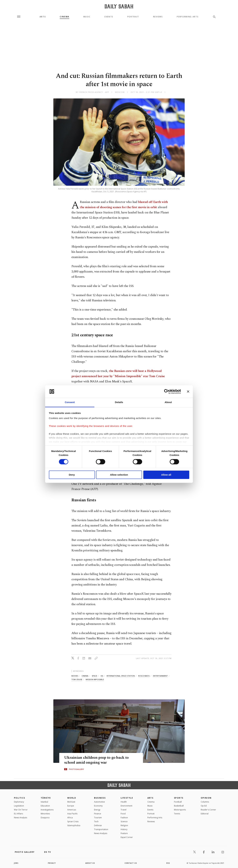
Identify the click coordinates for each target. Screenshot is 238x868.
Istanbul (44, 802)
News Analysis (21, 818)
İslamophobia (74, 825)
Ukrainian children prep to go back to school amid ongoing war (97, 760)
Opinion (206, 798)
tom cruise (77, 679)
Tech (96, 821)
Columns (205, 802)
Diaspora (45, 818)
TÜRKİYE (46, 798)
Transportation (101, 829)
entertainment (160, 676)
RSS (168, 863)
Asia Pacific (72, 814)
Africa (70, 818)
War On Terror (21, 810)
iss (102, 676)
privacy (52, 863)
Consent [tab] (70, 402)
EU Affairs (18, 814)
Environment (126, 806)
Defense (98, 825)
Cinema (65, 17)
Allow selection (119, 475)
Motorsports (180, 810)
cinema (85, 676)
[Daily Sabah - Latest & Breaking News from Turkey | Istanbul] (119, 6)
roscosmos (144, 676)
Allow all (166, 475)
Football (178, 802)
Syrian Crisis (73, 821)
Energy (97, 810)
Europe (71, 806)
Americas (72, 810)
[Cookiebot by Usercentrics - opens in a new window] (167, 391)
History (124, 829)
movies (75, 676)
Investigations (47, 810)
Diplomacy (19, 802)
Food (123, 814)
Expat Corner (127, 837)
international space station (121, 676)
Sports (179, 798)
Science (124, 821)
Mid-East (71, 802)
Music (87, 17)
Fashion (124, 818)
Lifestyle (127, 798)
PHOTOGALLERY (76, 769)
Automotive (99, 802)
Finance (98, 814)
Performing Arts (188, 17)
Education (45, 806)
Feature (124, 833)
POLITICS (20, 798)
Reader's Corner (208, 810)
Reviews (158, 17)
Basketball (179, 806)
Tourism (98, 818)
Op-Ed (204, 806)
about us (90, 863)
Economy (98, 806)
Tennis (177, 814)
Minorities (45, 814)
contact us (131, 863)
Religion (124, 825)
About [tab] (168, 402)
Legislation (19, 806)
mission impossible (95, 679)
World (72, 798)
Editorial (205, 814)
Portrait (133, 17)
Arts (43, 17)
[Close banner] (188, 391)
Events (109, 17)
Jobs (16, 863)
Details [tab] (119, 402)
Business (100, 798)
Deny (72, 475)
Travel (124, 810)
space (94, 676)
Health (124, 802)
